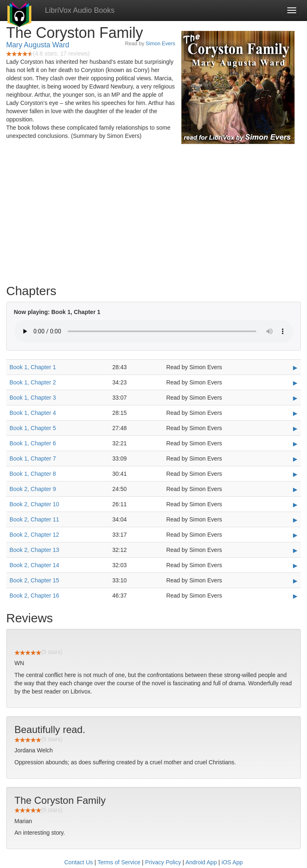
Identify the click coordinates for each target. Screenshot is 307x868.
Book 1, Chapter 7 (33, 458)
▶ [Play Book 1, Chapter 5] (295, 428)
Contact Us (79, 862)
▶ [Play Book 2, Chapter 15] (295, 581)
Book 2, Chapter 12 (34, 535)
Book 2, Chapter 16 (34, 596)
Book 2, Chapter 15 (34, 580)
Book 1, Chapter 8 (33, 474)
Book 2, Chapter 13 (34, 550)
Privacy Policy (163, 862)
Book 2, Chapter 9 (33, 489)
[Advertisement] (153, 214)
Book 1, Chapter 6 (33, 443)
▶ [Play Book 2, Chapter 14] (295, 565)
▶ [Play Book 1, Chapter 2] (295, 383)
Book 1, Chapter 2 (33, 382)
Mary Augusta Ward (38, 45)
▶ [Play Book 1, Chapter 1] (295, 368)
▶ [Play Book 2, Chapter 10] (295, 505)
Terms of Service (119, 862)
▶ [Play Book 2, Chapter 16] (295, 596)
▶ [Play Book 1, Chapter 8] (295, 474)
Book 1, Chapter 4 (33, 413)
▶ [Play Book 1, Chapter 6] (295, 444)
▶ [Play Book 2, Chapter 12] (295, 535)
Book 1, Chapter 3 (33, 398)
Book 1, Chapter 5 (33, 428)
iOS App (232, 862)
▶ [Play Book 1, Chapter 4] (295, 413)
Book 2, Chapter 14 (34, 565)
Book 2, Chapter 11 (34, 519)
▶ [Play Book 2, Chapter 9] (295, 489)
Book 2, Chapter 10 (34, 504)
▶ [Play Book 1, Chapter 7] (295, 459)
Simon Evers (161, 44)
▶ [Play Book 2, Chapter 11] (295, 520)
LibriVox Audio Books (80, 10)
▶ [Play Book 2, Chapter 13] (295, 550)
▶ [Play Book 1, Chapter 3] (295, 398)
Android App (201, 862)
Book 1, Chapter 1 (33, 367)
